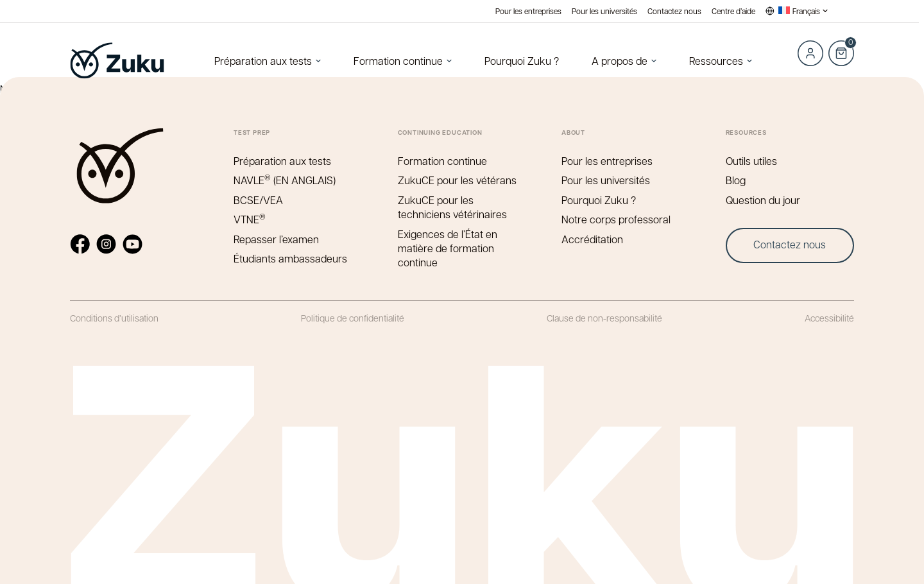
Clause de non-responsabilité (604, 318)
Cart (841, 46)
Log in (810, 53)
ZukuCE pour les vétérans (457, 180)
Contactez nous (674, 11)
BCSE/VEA (258, 200)
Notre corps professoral (616, 219)
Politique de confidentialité (353, 318)
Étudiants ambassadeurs (290, 258)
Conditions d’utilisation (114, 318)
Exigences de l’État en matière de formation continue (448, 248)
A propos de (620, 61)
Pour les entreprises (528, 11)
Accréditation (592, 239)
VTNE (250, 219)
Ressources (716, 61)
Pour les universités (604, 11)
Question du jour (763, 200)
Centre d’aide (733, 11)
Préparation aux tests (263, 61)
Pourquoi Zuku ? (522, 61)
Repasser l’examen (276, 239)
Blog (736, 180)
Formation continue (398, 61)
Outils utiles (751, 161)
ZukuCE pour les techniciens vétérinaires (452, 207)
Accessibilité (829, 318)
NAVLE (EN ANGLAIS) (285, 180)
